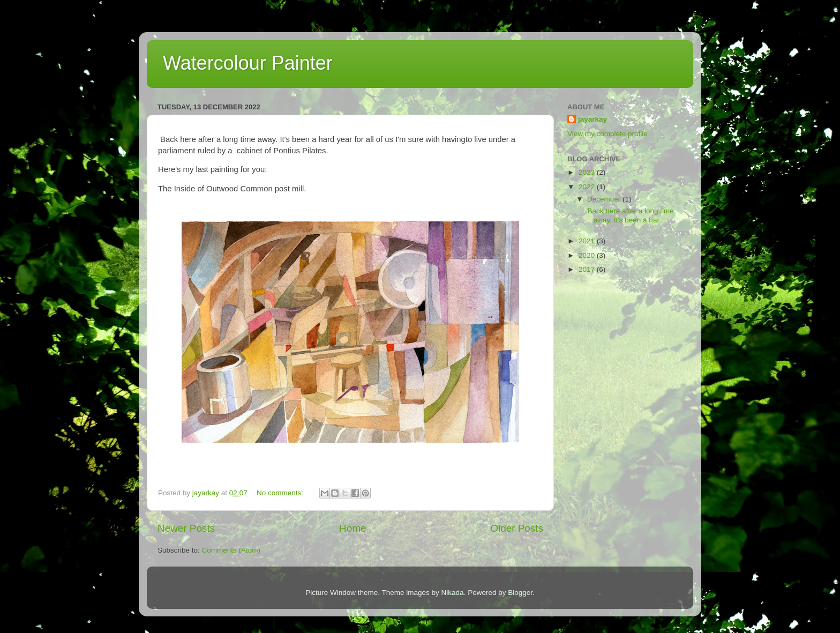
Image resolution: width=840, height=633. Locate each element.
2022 (588, 187)
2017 (588, 269)
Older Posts (517, 528)
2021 (588, 241)
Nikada (453, 593)
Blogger (520, 593)
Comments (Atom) (231, 550)
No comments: (281, 493)
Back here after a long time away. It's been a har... (630, 215)
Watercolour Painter (248, 63)
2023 (588, 172)
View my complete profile (607, 134)
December (605, 199)
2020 (588, 255)
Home (352, 528)
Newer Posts (186, 528)
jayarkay (592, 119)
